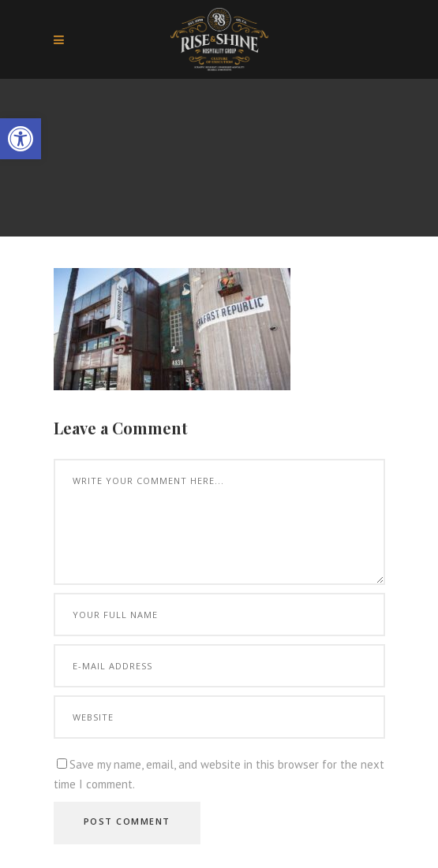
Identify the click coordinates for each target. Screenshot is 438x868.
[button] (21, 139)
